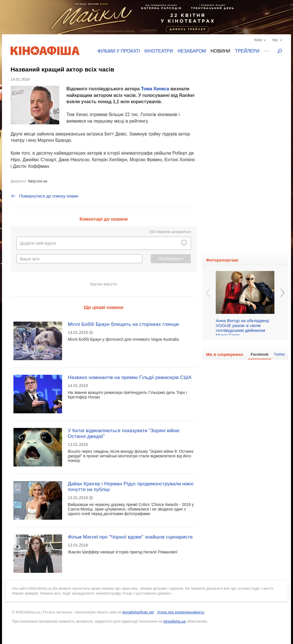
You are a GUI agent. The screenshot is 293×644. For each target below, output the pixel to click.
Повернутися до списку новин (44, 196)
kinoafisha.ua (175, 621)
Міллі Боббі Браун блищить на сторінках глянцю (123, 324)
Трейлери (247, 51)
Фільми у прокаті (119, 51)
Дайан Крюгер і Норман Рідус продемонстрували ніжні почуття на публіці (131, 487)
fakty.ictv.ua (38, 181)
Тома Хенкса (155, 89)
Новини (220, 51)
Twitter (280, 354)
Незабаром (192, 51)
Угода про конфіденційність (181, 612)
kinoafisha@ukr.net (138, 612)
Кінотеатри (159, 51)
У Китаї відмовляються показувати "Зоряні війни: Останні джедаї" (124, 433)
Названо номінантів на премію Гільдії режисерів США (130, 377)
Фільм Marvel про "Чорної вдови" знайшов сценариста (130, 537)
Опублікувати (171, 259)
